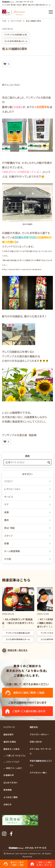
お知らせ (8, 805)
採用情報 (8, 790)
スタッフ (27, 536)
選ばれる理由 (10, 742)
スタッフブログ (16, 21)
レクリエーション (27, 489)
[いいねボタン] (5, 64)
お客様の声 (9, 775)
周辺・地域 (27, 528)
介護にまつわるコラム (16, 756)
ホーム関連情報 (27, 551)
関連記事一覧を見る (15, 652)
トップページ (9, 727)
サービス (27, 497)
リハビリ (27, 481)
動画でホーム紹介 (14, 768)
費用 (27, 520)
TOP (4, 21)
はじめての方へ (11, 783)
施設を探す (9, 735)
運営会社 (34, 727)
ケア (27, 505)
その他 (27, 559)
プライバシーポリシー (39, 735)
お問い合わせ (36, 742)
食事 (27, 512)
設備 (27, 543)
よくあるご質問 (11, 797)
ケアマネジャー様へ (38, 773)
